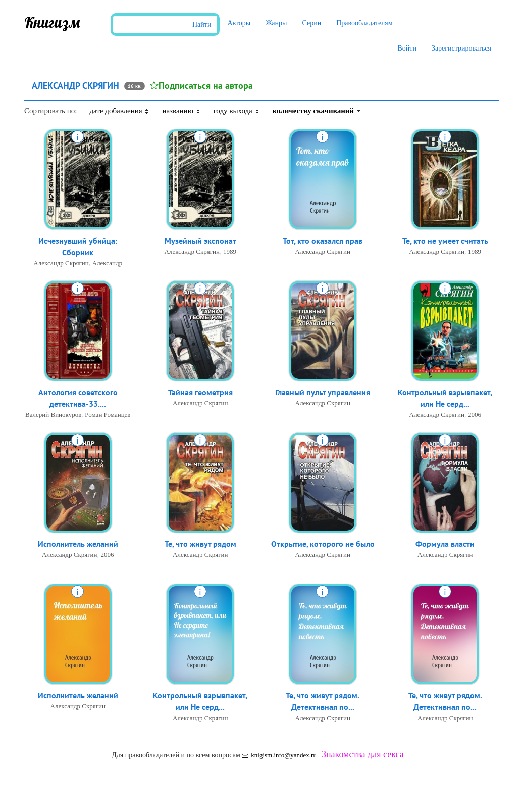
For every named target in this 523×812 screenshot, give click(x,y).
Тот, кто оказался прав (323, 241)
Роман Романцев (108, 415)
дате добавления (119, 111)
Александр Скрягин (61, 263)
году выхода (237, 111)
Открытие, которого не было (323, 544)
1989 (230, 251)
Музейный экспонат (200, 241)
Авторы (239, 23)
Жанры (276, 23)
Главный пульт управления (323, 392)
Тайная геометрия (200, 392)
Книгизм (52, 22)
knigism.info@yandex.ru (279, 755)
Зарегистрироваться (461, 48)
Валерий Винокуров (53, 415)
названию (181, 111)
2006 (475, 415)
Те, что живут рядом (200, 544)
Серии (311, 23)
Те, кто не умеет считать (445, 241)
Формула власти (445, 544)
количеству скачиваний (317, 111)
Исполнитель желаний (78, 544)
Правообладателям (364, 23)
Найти (202, 25)
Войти (407, 48)
